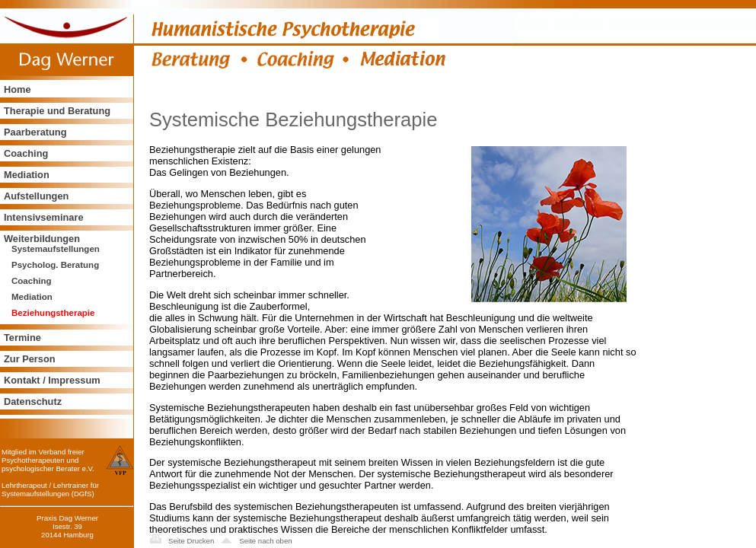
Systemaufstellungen (56, 249)
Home (18, 89)
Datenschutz (33, 401)
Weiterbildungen (42, 239)
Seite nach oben (265, 541)
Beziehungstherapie (53, 313)
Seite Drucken (191, 541)
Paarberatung (35, 132)
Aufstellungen (36, 196)
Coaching (26, 153)
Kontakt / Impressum (52, 380)
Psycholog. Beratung (55, 265)
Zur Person (30, 359)
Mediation (27, 175)
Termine (22, 338)
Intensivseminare (44, 217)
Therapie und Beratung (57, 111)
